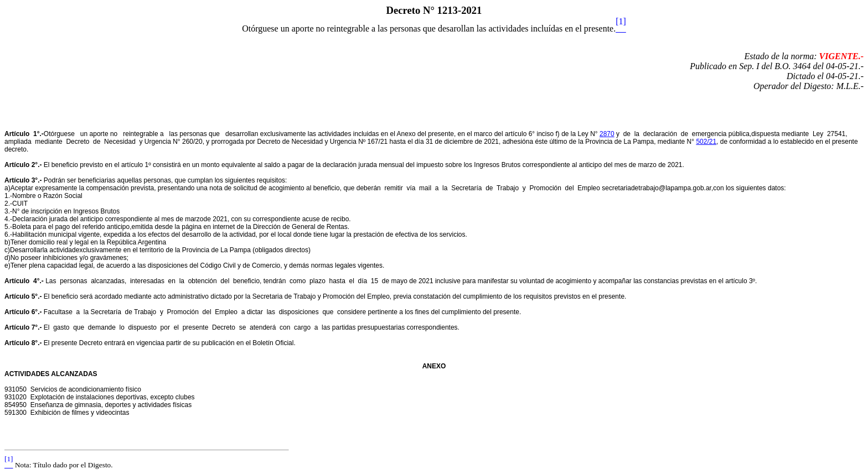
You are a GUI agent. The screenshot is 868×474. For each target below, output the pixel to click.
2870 (607, 134)
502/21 (706, 142)
